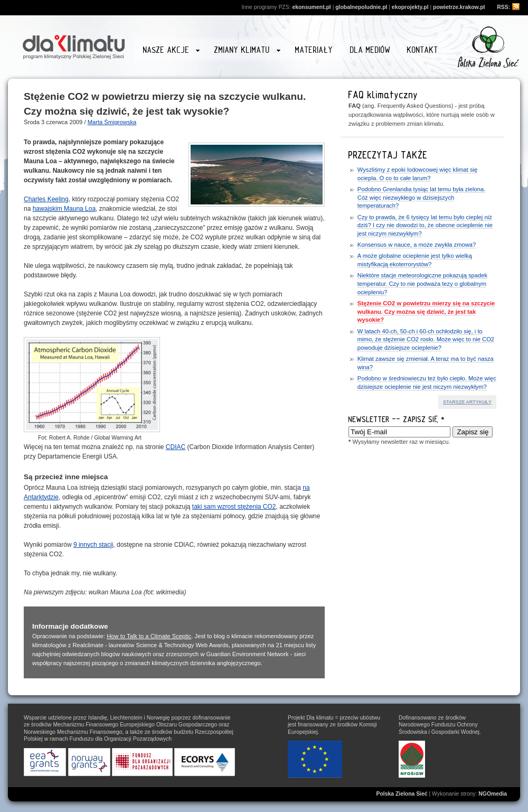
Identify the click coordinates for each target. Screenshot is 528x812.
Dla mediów (370, 50)
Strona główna (74, 45)
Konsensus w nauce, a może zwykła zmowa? (417, 245)
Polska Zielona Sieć (402, 794)
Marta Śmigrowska (112, 122)
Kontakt (423, 50)
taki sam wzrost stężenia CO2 (234, 507)
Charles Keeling (46, 199)
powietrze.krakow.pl (459, 7)
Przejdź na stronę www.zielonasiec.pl (488, 47)
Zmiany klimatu (247, 52)
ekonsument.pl (311, 7)
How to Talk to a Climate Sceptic (149, 636)
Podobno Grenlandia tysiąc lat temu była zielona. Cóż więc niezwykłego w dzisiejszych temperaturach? (422, 197)
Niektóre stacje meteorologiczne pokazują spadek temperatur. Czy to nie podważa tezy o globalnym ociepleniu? (422, 283)
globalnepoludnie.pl (361, 7)
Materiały (314, 50)
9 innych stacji (93, 545)
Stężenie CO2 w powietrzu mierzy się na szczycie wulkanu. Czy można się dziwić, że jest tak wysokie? (426, 311)
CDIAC (176, 447)
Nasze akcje (171, 52)
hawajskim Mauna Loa (64, 209)
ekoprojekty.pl (410, 7)
